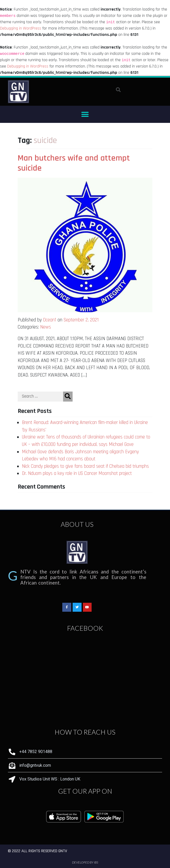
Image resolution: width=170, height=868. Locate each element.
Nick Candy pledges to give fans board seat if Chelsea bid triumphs (85, 466)
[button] (85, 114)
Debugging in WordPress (21, 28)
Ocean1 (50, 320)
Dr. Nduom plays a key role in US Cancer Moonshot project (77, 473)
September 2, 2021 (81, 320)
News (46, 327)
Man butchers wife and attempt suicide (74, 163)
